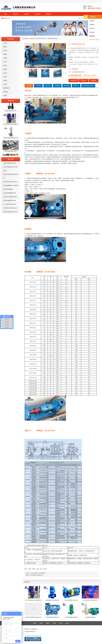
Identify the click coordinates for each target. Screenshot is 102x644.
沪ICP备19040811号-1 (30, 632)
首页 (5, 14)
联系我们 (49, 14)
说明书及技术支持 (88, 86)
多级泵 (5, 80)
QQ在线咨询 (73, 81)
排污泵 (5, 84)
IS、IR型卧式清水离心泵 (10, 204)
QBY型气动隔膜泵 (8, 189)
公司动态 (26, 14)
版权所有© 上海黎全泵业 (31, 629)
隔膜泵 (5, 54)
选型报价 (94, 81)
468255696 (75, 69)
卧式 (41, 569)
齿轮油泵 (6, 92)
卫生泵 (5, 43)
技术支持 (37, 14)
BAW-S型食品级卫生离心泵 (10, 212)
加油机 (5, 69)
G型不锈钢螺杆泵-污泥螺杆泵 (11, 185)
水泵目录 (15, 14)
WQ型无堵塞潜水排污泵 (10, 200)
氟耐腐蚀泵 (6, 88)
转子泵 (5, 62)
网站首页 (32, 38)
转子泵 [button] (8, 18)
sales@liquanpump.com (79, 72)
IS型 (38, 569)
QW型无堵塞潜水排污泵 (10, 163)
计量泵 (5, 58)
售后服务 (92, 32)
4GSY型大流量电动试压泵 (10, 197)
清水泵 (34, 569)
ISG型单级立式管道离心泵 (10, 208)
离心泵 (5, 73)
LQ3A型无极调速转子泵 (10, 193)
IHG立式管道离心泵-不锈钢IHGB (38, 573)
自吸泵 (5, 77)
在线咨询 (92, 21)
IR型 (30, 569)
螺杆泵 (5, 47)
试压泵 (5, 50)
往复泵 (5, 95)
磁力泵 (5, 65)
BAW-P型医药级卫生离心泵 (10, 182)
